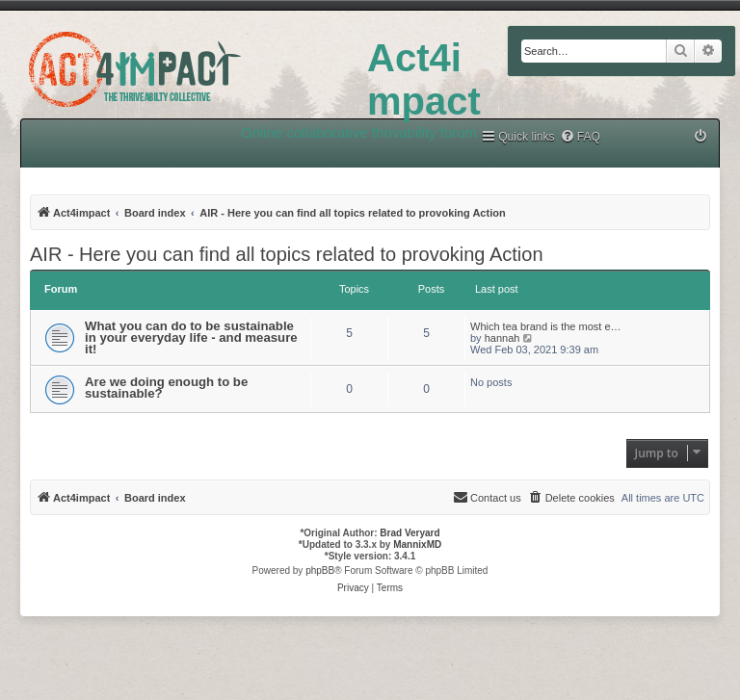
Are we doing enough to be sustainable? (166, 388)
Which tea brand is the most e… (546, 326)
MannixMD (417, 544)
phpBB (320, 570)
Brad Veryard (410, 533)
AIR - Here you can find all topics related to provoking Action (287, 254)
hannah (502, 338)
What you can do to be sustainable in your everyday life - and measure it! (191, 337)
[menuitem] (580, 137)
